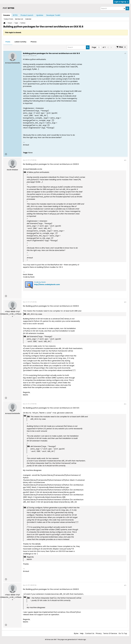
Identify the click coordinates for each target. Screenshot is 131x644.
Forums (7, 15)
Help (82, 633)
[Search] (113, 8)
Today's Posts (8, 19)
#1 (125, 53)
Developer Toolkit (53, 15)
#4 (125, 404)
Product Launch (27, 15)
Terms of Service (110, 633)
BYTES (15, 15)
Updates (40, 15)
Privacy (99, 633)
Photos (34, 42)
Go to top (123, 633)
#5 (125, 585)
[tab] (8, 42)
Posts (8, 42)
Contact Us (90, 633)
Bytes (76, 633)
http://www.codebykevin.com (47, 284)
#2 (125, 160)
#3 (125, 302)
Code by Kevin (40, 282)
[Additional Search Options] (124, 8)
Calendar (28, 19)
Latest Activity (20, 42)
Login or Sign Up (121, 2)
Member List (19, 19)
